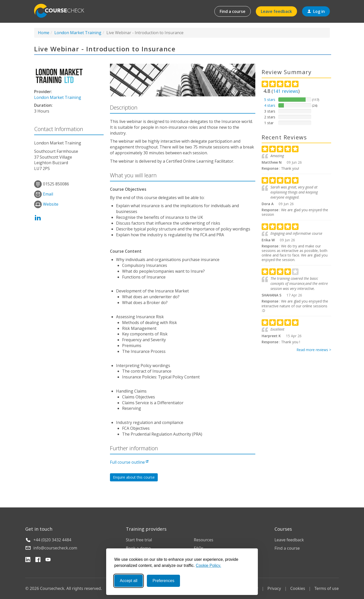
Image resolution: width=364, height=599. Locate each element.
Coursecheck (62, 11)
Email (48, 194)
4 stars (270, 105)
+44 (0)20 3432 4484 (52, 540)
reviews (286, 91)
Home (44, 33)
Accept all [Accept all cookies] (129, 581)
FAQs (199, 548)
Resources (204, 540)
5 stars (270, 100)
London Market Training (78, 33)
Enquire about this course (134, 477)
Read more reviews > (314, 350)
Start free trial (139, 540)
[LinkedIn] (28, 560)
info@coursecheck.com (55, 548)
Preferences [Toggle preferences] (163, 581)
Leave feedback (276, 11)
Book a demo (138, 548)
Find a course (233, 11)
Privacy (274, 588)
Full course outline (129, 462)
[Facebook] (38, 560)
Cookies (298, 588)
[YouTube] (48, 560)
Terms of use (327, 588)
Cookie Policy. (209, 565)
